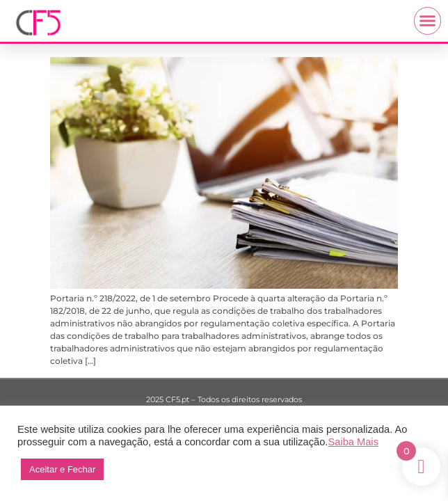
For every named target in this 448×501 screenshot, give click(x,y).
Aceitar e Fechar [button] (62, 469)
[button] (428, 21)
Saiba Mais (353, 442)
